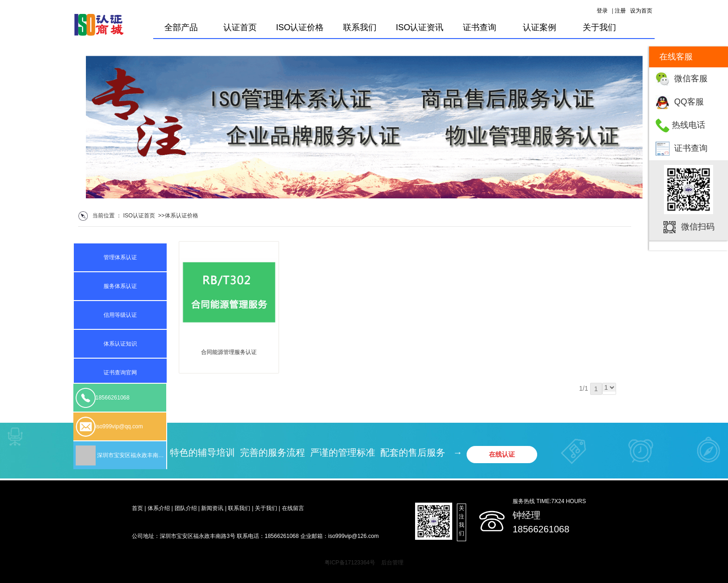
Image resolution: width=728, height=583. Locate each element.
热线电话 (689, 125)
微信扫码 (698, 227)
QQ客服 (689, 102)
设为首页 (641, 11)
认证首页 (240, 27)
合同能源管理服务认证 (229, 352)
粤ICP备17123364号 (350, 563)
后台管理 (392, 563)
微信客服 (691, 79)
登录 (602, 11)
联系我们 (360, 27)
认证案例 (539, 27)
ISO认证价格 (300, 27)
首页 (149, 216)
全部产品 (181, 27)
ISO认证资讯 (419, 27)
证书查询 (691, 148)
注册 (620, 11)
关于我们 (599, 27)
